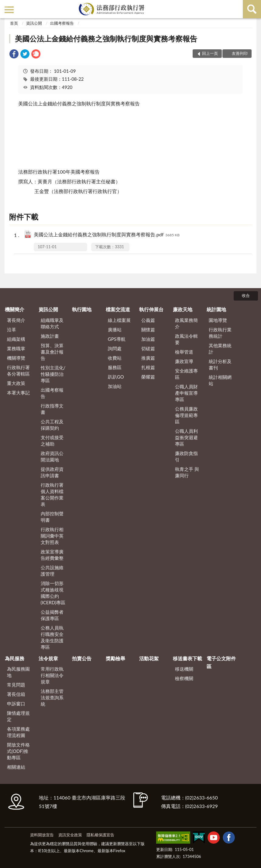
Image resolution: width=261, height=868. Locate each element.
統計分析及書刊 (220, 364)
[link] (14, 55)
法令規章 (48, 658)
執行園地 (82, 309)
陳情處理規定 (18, 716)
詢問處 (115, 348)
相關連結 (16, 767)
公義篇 (148, 320)
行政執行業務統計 (220, 333)
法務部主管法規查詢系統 (52, 697)
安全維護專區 (186, 374)
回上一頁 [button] (210, 53)
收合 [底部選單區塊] (246, 295)
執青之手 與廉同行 (187, 472)
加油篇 (148, 339)
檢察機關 (184, 678)
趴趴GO (116, 377)
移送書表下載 (187, 658)
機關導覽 (16, 358)
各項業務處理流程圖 (18, 732)
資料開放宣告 (42, 835)
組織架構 (16, 339)
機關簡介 (15, 309)
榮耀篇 (148, 377)
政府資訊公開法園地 (52, 456)
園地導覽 (218, 320)
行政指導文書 (52, 409)
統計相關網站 (220, 380)
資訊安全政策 (70, 835)
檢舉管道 (184, 352)
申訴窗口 (16, 704)
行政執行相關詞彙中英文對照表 (52, 536)
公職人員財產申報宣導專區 (186, 393)
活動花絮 (149, 658)
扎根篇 (148, 367)
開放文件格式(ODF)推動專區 (18, 751)
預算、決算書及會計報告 (52, 352)
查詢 (252, 9)
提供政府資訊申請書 (52, 472)
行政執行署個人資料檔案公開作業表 (52, 494)
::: (6, 5)
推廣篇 (148, 358)
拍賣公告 (82, 658)
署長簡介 (16, 320)
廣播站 (115, 330)
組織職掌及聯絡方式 (52, 323)
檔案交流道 (118, 309)
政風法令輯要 (186, 339)
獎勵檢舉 (115, 658)
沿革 (12, 330)
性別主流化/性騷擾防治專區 (53, 374)
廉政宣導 (184, 361)
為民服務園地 (18, 672)
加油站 (115, 386)
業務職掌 (16, 348)
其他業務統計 (220, 349)
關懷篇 (148, 330)
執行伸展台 (151, 309)
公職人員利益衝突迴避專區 (186, 437)
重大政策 (16, 383)
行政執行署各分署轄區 (18, 370)
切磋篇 (148, 348)
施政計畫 (50, 336)
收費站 (115, 358)
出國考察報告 (62, 23)
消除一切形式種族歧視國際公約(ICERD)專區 (53, 593)
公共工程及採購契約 (52, 425)
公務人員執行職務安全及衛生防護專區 (52, 637)
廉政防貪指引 (186, 456)
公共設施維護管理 (52, 571)
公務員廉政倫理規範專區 (186, 415)
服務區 (115, 367)
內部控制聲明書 (52, 517)
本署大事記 (18, 393)
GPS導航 (117, 339)
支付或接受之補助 (52, 441)
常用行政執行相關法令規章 (52, 675)
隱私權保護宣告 (100, 835)
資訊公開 (34, 23)
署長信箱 (16, 694)
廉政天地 (183, 309)
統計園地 (216, 309)
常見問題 (16, 685)
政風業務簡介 (186, 323)
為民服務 (15, 658)
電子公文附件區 (221, 662)
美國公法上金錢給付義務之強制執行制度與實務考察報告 (106, 39)
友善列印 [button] (240, 53)
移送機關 (184, 669)
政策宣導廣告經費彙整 (52, 555)
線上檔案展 (119, 320)
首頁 (14, 23)
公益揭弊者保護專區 (52, 615)
